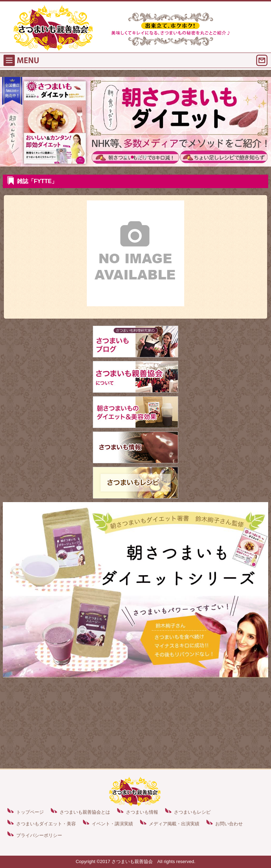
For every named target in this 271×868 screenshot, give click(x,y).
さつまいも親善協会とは (85, 812)
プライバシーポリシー (39, 835)
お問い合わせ (229, 824)
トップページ (30, 812)
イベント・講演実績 (112, 824)
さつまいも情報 (142, 812)
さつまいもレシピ (192, 812)
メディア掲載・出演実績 (174, 824)
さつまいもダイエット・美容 (46, 824)
